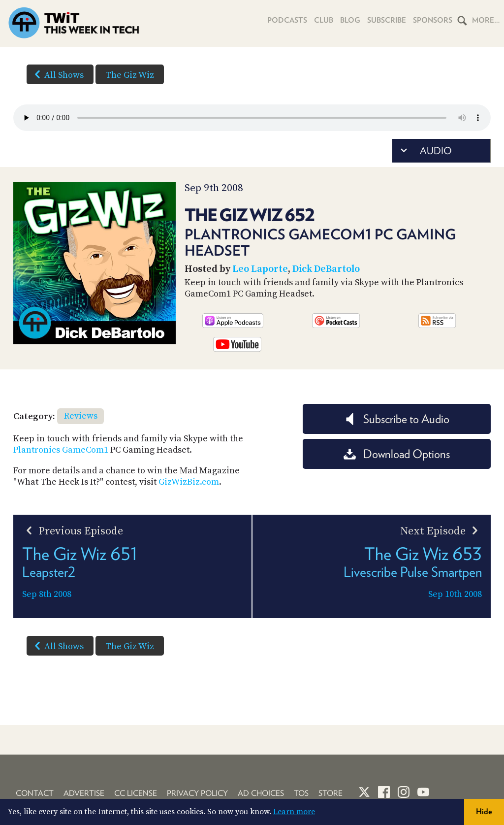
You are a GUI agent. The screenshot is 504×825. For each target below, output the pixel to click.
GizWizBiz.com (189, 482)
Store (331, 793)
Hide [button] (484, 811)
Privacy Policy (197, 793)
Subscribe (387, 20)
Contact (35, 793)
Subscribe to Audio (396, 419)
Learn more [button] (294, 812)
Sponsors (433, 20)
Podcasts (287, 20)
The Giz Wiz (130, 75)
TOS (301, 793)
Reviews (81, 416)
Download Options (397, 454)
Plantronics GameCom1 (61, 450)
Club (324, 20)
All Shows (57, 74)
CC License (136, 793)
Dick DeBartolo (326, 269)
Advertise (84, 793)
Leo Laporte (260, 269)
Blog (350, 20)
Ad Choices (261, 793)
